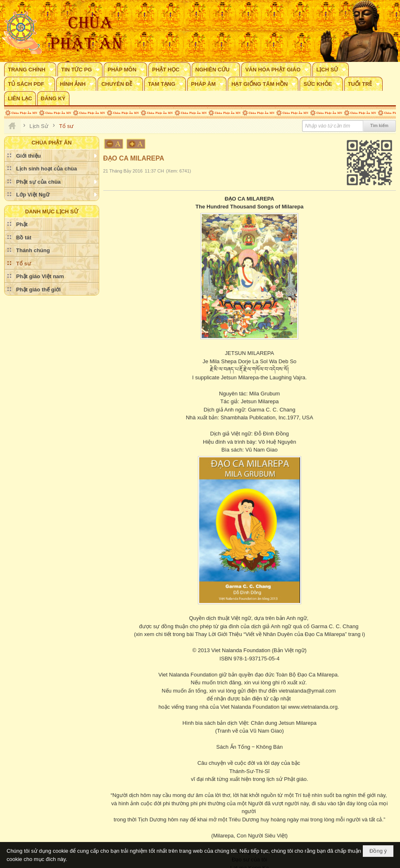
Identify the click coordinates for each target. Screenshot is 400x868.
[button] (30, 69)
